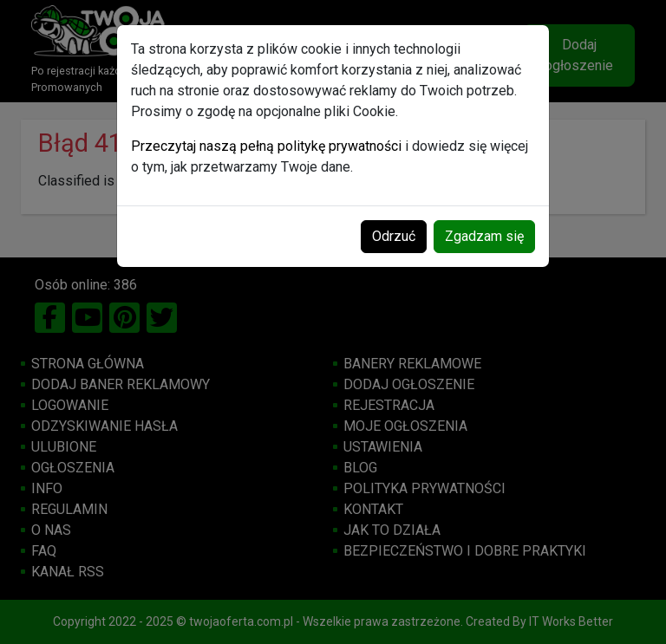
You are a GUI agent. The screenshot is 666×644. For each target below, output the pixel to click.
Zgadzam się (484, 236)
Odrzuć (394, 236)
